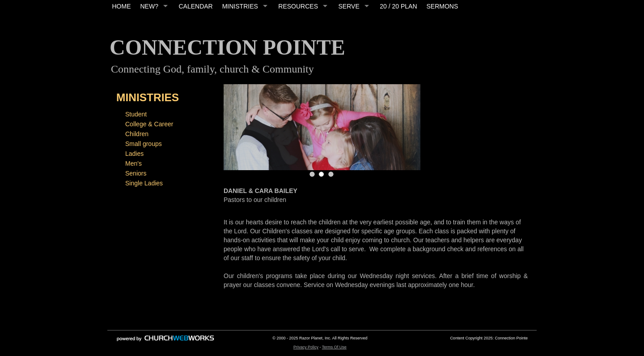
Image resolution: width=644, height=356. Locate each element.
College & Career (149, 124)
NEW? (149, 6)
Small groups (144, 144)
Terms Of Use (334, 347)
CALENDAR (195, 6)
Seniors (136, 173)
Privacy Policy (306, 347)
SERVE (349, 6)
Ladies (134, 154)
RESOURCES (298, 6)
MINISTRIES (240, 6)
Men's (133, 163)
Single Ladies (144, 183)
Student (136, 114)
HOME (122, 6)
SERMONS (443, 6)
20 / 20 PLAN (398, 6)
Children (137, 134)
